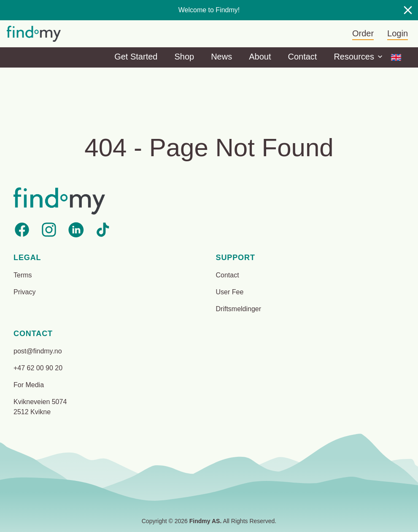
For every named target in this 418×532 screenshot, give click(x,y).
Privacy (24, 292)
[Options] (396, 57)
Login (398, 33)
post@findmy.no (38, 351)
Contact (302, 57)
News (221, 57)
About (260, 57)
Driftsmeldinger (239, 309)
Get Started (136, 57)
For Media (29, 385)
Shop (184, 57)
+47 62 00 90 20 (38, 368)
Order (363, 33)
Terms (23, 275)
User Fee (230, 292)
